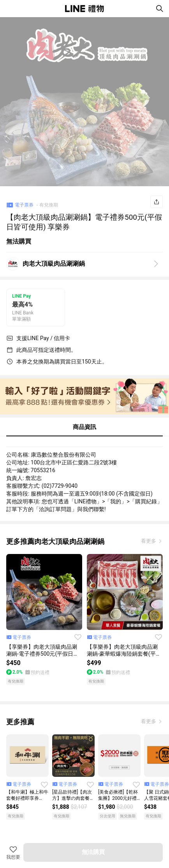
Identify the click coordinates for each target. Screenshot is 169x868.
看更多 (149, 541)
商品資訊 (84, 427)
